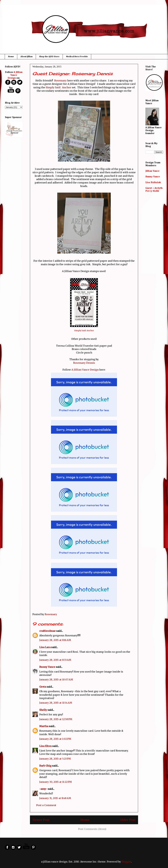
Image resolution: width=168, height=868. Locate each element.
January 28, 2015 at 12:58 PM (56, 719)
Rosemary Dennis (84, 363)
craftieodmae (47, 631)
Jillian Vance (152, 171)
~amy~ (43, 789)
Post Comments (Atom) (92, 829)
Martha (44, 726)
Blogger (126, 862)
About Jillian (26, 57)
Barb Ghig (45, 766)
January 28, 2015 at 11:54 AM (56, 703)
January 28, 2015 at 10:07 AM (56, 680)
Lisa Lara (45, 647)
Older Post (128, 820)
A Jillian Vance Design (85, 370)
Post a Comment (46, 805)
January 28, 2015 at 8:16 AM (55, 640)
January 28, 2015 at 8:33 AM (55, 660)
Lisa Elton (45, 746)
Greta (43, 687)
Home (11, 57)
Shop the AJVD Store (49, 57)
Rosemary (60, 81)
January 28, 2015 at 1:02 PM (55, 739)
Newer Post (41, 820)
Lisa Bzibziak (153, 183)
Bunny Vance (47, 667)
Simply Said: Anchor (58, 87)
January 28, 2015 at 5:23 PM (55, 759)
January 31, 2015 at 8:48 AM (55, 798)
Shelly (43, 710)
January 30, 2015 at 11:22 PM (56, 782)
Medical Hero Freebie (77, 57)
